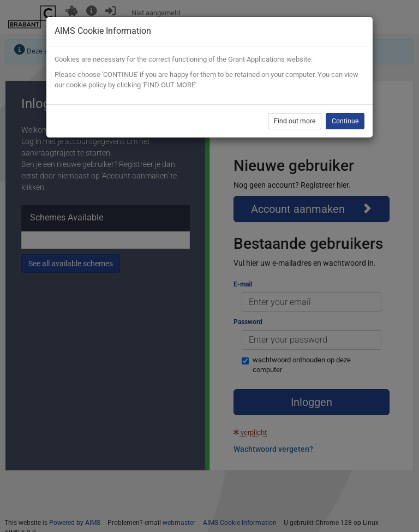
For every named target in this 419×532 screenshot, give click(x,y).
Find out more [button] (295, 121)
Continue (345, 121)
